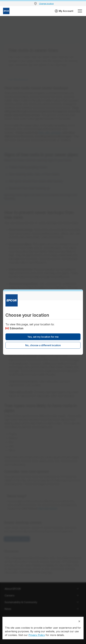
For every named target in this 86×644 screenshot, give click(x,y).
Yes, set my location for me (43, 337)
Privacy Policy (37, 635)
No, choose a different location (43, 345)
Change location (46, 4)
